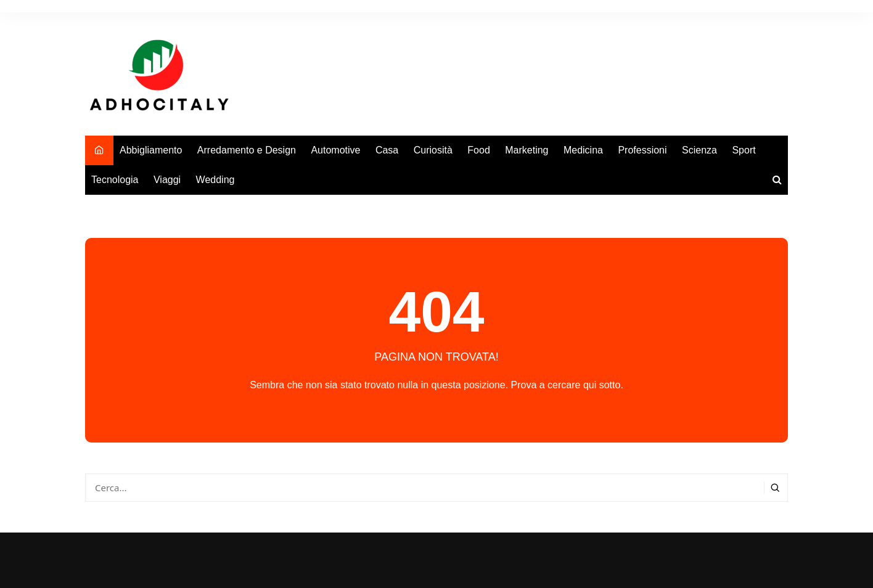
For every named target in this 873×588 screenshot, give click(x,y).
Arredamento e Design (247, 150)
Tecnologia (115, 180)
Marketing (527, 150)
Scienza (699, 150)
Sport (744, 150)
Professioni (642, 150)
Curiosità (433, 150)
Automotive (335, 150)
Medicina (583, 150)
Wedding (215, 180)
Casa (387, 150)
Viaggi (167, 180)
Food (478, 150)
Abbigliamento (151, 150)
